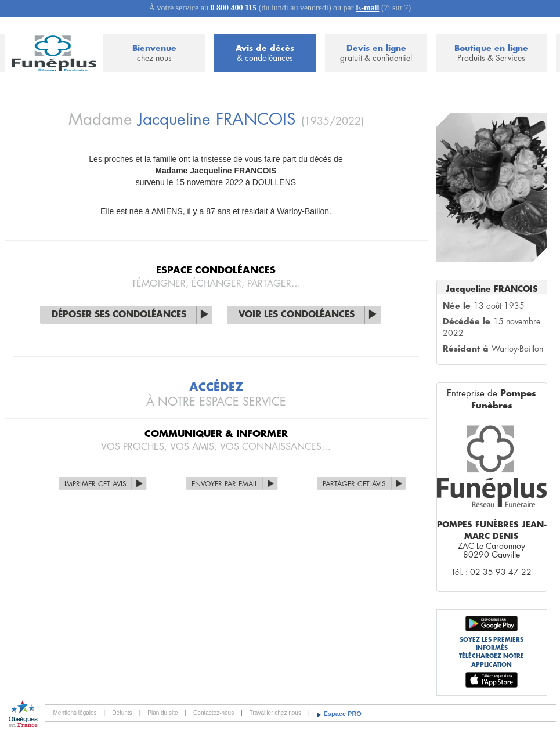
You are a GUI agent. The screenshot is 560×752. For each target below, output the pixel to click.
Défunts (122, 713)
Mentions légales (75, 713)
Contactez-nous (214, 713)
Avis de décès (265, 54)
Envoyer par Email (225, 484)
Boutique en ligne (491, 54)
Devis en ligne (376, 54)
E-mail (367, 8)
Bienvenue (154, 54)
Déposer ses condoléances (119, 315)
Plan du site (162, 713)
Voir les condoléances (297, 315)
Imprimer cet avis (95, 484)
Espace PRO (343, 714)
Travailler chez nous (275, 713)
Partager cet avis (354, 484)
